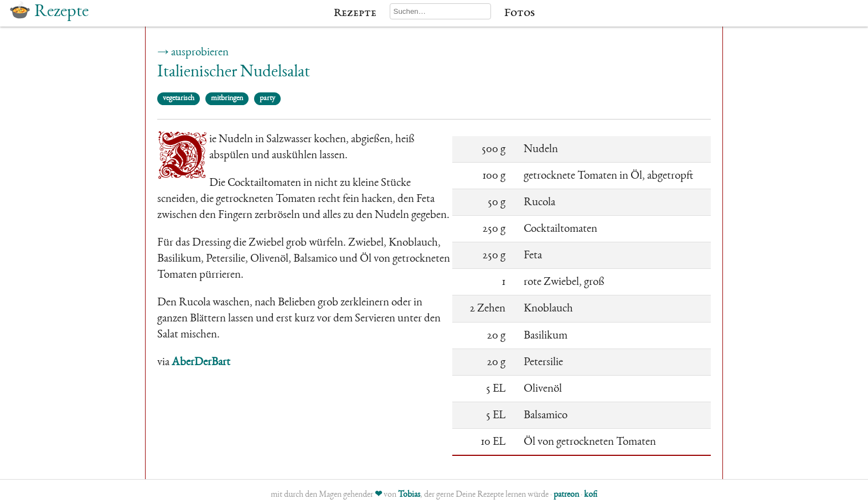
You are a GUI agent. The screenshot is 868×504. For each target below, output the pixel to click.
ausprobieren (200, 53)
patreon (566, 495)
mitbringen (227, 98)
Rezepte (355, 13)
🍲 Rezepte (49, 12)
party (267, 98)
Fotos (520, 13)
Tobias (409, 495)
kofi (591, 495)
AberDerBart (201, 363)
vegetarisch (179, 98)
